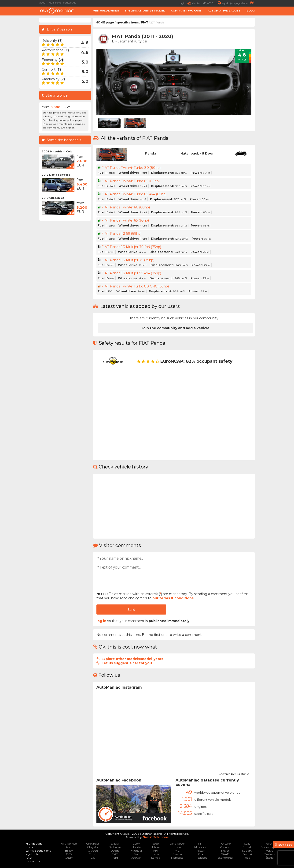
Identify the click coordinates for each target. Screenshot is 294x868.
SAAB (225, 854)
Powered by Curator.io (234, 773)
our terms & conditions (173, 598)
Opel (201, 854)
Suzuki (247, 854)
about (43, 3)
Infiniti (136, 854)
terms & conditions (38, 851)
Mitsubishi (201, 847)
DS (93, 858)
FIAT (145, 22)
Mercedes (177, 858)
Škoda (270, 858)
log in (101, 621)
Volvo (270, 851)
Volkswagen (270, 847)
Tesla (247, 858)
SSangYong (225, 858)
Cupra (93, 854)
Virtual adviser (106, 11)
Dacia (115, 843)
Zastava (270, 854)
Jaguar (136, 858)
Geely (136, 843)
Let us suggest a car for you (127, 663)
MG (177, 851)
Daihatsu (115, 847)
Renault (225, 847)
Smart (247, 847)
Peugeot (201, 858)
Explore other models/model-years (132, 659)
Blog (251, 11)
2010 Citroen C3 (53, 198)
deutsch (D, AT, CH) (207, 3)
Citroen (93, 851)
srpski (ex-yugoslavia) (238, 3)
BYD (69, 854)
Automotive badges (224, 11)
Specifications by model (145, 11)
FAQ (29, 858)
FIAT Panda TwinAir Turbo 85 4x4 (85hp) (134, 194)
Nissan (201, 851)
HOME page (105, 22)
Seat (247, 843)
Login (186, 3)
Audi (69, 847)
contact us (70, 3)
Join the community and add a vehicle (176, 328)
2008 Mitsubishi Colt (57, 151)
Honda (136, 847)
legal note (55, 3)
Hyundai (136, 851)
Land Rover (177, 843)
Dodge (115, 851)
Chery (69, 858)
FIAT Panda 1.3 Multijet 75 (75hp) (128, 260)
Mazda (177, 854)
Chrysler (93, 847)
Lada (156, 854)
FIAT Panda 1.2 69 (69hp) (121, 234)
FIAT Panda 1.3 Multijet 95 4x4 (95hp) (131, 273)
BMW (69, 851)
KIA (156, 851)
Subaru (247, 851)
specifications (128, 22)
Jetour (156, 847)
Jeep (156, 843)
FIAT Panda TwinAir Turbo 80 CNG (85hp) (135, 286)
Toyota (270, 843)
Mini (201, 843)
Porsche (225, 843)
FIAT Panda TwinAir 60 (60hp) (125, 207)
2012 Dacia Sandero (56, 175)
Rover (225, 851)
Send (131, 610)
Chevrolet (93, 843)
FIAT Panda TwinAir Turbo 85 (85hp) (130, 181)
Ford (115, 858)
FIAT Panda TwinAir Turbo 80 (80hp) (131, 168)
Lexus (177, 847)
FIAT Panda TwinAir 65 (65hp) (125, 220)
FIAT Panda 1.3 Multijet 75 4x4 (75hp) (131, 247)
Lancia (156, 858)
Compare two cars (186, 11)
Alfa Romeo (69, 843)
